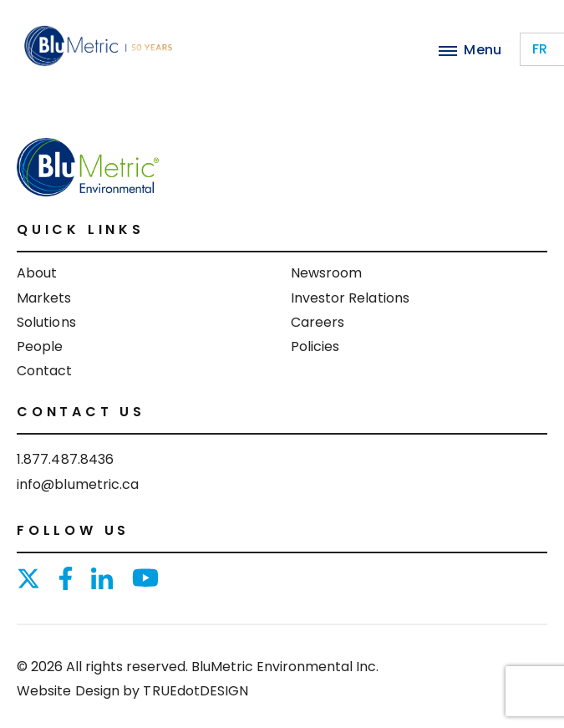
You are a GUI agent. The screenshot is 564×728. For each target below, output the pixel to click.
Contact (45, 371)
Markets (44, 298)
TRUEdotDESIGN (196, 691)
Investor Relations (350, 298)
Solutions (46, 322)
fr (540, 49)
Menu (470, 50)
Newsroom (327, 273)
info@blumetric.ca (78, 484)
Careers (318, 322)
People (40, 346)
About (37, 273)
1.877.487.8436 (65, 459)
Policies (315, 346)
